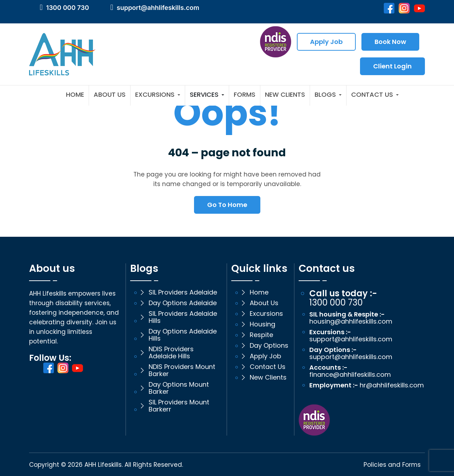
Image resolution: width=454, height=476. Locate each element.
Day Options (269, 346)
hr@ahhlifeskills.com (392, 385)
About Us (110, 95)
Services (204, 95)
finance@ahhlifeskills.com (350, 375)
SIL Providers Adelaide (183, 292)
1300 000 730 (68, 8)
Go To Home (227, 205)
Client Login (392, 66)
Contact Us (372, 95)
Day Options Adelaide (183, 303)
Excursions (155, 95)
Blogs (325, 95)
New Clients (285, 95)
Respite (261, 335)
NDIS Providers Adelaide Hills (171, 353)
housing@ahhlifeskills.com (351, 321)
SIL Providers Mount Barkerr (179, 406)
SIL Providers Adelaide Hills (183, 317)
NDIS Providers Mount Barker (182, 370)
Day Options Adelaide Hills (183, 335)
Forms (245, 95)
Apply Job (326, 42)
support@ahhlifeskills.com (158, 8)
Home (75, 95)
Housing (262, 324)
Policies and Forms (392, 465)
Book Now (390, 42)
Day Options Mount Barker (179, 388)
